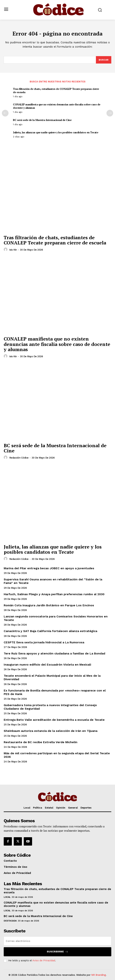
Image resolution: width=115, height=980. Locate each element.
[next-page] (110, 113)
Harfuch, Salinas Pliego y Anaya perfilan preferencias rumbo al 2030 (54, 594)
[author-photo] (6, 250)
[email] (57, 941)
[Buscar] (104, 60)
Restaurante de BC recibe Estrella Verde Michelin (41, 742)
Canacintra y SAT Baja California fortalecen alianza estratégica (50, 631)
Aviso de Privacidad (44, 960)
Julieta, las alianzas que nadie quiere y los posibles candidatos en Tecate (56, 132)
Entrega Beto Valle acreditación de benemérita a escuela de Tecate (54, 720)
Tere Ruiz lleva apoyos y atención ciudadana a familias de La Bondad (54, 653)
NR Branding (99, 975)
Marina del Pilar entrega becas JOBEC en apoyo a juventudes (49, 568)
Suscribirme (57, 952)
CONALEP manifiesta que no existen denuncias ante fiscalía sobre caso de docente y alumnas (57, 106)
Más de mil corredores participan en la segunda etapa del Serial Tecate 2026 (57, 755)
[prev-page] (5, 113)
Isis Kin (13, 250)
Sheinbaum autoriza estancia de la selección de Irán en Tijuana (51, 731)
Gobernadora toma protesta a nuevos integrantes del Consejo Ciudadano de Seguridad (50, 707)
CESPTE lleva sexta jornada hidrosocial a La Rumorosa (44, 642)
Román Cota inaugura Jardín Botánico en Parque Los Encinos (49, 605)
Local (7, 897)
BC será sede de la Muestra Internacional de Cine (42, 120)
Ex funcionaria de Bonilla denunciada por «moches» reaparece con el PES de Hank (55, 692)
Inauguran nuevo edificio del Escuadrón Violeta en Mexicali (47, 665)
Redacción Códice (19, 458)
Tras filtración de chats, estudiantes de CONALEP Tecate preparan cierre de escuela (56, 90)
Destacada (10, 921)
